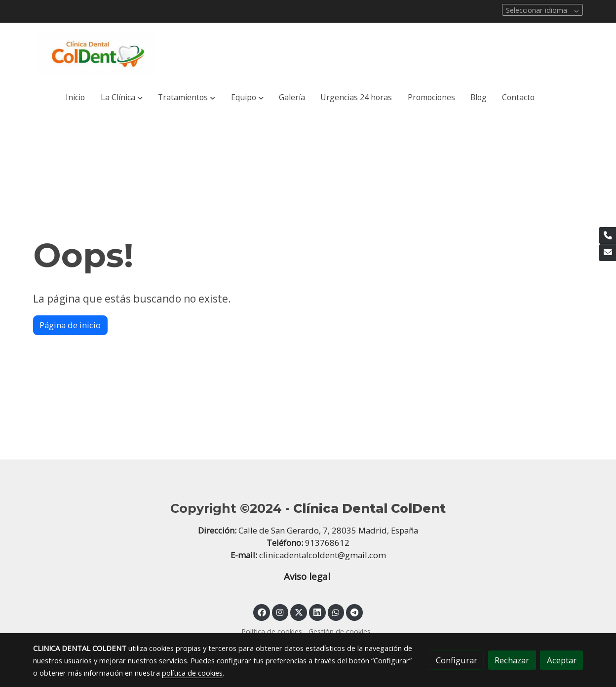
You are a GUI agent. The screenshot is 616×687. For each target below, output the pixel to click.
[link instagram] (280, 612)
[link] (96, 54)
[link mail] (608, 253)
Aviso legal (308, 576)
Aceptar (562, 660)
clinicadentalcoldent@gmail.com (323, 555)
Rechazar (512, 660)
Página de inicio (70, 325)
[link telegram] (355, 612)
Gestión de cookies (340, 631)
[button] (121, 98)
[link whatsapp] (336, 612)
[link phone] (608, 235)
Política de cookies (272, 631)
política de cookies (192, 673)
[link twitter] (299, 612)
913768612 (327, 543)
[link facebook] (262, 612)
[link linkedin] (317, 612)
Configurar (457, 660)
